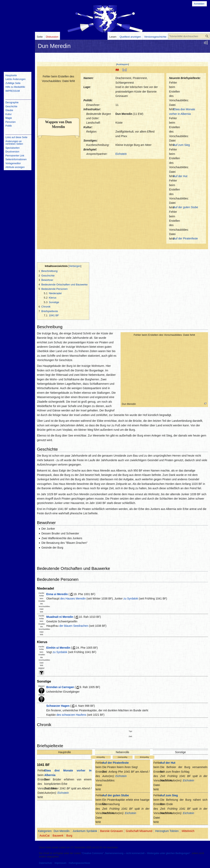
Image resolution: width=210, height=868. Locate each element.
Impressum (60, 863)
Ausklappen (122, 64)
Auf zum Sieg (181, 145)
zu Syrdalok (131, 599)
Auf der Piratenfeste (186, 239)
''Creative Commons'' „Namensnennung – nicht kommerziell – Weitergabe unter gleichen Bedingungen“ (136, 853)
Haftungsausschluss (79, 863)
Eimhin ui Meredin (58, 648)
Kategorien (45, 831)
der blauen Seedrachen (74, 626)
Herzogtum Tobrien (167, 831)
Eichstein (121, 154)
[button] (122, 64)
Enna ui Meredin (57, 594)
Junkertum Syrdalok (85, 831)
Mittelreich (188, 831)
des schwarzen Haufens (71, 715)
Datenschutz (46, 863)
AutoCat (45, 836)
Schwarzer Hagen (58, 706)
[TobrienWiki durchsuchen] (189, 36)
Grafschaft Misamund (139, 831)
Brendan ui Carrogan (60, 687)
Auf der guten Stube (186, 207)
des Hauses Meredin (73, 599)
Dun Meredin (124, 114)
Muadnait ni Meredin (60, 617)
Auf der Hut (180, 176)
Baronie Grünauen (111, 831)
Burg (69, 836)
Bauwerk (58, 836)
